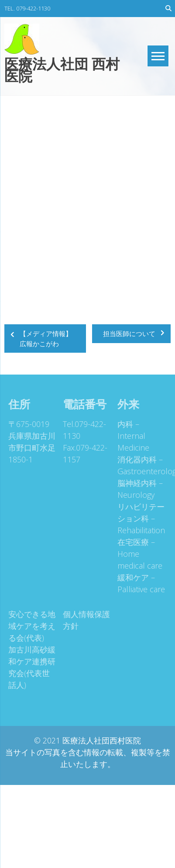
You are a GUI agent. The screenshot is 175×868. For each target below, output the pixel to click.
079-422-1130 (33, 8)
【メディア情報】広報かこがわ (46, 339)
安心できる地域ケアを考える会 (31, 626)
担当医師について (129, 333)
